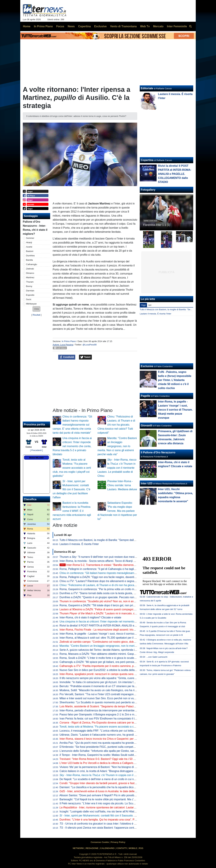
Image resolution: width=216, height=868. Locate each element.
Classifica (30, 499)
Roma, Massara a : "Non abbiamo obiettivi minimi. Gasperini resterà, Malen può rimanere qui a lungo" (124, 654)
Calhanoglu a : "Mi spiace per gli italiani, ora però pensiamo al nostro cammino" (111, 662)
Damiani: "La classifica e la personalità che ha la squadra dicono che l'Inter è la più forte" (113, 787)
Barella (30, 260)
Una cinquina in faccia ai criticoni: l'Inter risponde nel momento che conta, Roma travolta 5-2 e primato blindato (72, 446)
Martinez (30, 277)
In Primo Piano (69, 341)
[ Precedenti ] (36, 450)
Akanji (29, 242)
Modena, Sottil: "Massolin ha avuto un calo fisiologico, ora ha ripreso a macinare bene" (111, 690)
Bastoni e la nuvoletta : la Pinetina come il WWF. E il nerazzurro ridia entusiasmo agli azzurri (72, 511)
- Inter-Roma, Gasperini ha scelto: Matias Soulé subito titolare (102, 755)
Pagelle (145, 396)
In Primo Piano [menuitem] (43, 26)
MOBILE (133, 848)
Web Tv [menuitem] (145, 26)
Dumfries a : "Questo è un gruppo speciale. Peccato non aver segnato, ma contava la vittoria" (119, 597)
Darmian (30, 291)
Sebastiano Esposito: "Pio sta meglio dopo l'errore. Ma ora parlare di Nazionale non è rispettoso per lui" (117, 511)
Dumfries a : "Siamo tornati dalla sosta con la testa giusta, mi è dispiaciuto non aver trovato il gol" (120, 593)
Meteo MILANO (36, 458)
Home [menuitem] (27, 26)
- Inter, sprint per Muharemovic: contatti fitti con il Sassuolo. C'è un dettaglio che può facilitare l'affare (71, 489)
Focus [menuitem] (60, 26)
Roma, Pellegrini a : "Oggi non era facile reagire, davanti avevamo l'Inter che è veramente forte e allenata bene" (130, 577)
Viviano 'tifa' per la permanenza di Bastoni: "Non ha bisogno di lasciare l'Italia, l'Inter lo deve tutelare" (120, 767)
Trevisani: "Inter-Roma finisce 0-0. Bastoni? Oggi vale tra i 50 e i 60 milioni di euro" (109, 759)
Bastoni (30, 251)
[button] (36, 309)
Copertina (147, 160)
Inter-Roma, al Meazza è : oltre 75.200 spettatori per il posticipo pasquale (108, 638)
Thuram (30, 282)
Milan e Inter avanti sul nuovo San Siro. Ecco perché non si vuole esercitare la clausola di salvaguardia (121, 698)
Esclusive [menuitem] (100, 26)
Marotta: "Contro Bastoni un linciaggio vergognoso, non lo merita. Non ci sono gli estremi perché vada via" (117, 446)
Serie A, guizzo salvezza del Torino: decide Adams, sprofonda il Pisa (100, 650)
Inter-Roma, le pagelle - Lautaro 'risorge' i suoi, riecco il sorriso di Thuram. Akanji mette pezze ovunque (121, 634)
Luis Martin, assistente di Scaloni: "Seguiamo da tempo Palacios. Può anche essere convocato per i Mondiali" (125, 706)
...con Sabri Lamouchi (157, 657)
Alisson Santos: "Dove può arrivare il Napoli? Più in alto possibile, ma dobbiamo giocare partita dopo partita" (124, 795)
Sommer (30, 238)
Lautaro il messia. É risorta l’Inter (79, 544)
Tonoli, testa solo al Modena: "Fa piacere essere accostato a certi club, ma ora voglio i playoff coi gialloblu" (72, 468)
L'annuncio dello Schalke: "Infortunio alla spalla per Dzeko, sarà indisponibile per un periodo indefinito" (121, 751)
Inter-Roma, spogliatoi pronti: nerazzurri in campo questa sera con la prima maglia (109, 674)
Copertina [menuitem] (84, 26)
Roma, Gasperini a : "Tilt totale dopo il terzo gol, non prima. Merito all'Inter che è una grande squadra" (124, 605)
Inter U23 (146, 483)
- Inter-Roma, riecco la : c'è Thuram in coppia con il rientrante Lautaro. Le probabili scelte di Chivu (117, 468)
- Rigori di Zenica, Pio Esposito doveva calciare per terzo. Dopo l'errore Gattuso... (113, 723)
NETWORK (78, 848)
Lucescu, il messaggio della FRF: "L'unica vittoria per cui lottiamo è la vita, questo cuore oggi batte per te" (123, 731)
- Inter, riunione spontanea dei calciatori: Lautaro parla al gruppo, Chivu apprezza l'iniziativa (123, 807)
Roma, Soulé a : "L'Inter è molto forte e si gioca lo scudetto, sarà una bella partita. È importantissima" (124, 658)
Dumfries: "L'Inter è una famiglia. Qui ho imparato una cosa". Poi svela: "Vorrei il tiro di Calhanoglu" (119, 820)
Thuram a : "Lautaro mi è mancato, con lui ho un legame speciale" (114, 613)
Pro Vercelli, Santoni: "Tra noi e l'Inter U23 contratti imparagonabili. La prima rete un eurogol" (115, 694)
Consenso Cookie (100, 842)
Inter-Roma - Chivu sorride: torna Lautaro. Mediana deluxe (122, 485)
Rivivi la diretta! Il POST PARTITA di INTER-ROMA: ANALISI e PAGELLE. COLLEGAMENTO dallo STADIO (124, 626)
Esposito (30, 295)
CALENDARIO (107, 848)
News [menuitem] (71, 26)
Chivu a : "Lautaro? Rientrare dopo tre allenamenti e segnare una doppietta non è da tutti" (115, 581)
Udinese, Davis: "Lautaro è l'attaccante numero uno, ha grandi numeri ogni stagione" (110, 735)
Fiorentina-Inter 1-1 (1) (157, 225)
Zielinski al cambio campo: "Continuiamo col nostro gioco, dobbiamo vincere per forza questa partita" (120, 642)
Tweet (85, 357)
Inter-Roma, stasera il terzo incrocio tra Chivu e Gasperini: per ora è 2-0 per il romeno (111, 739)
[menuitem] (190, 26)
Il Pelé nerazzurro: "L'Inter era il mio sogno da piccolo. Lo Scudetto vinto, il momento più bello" (116, 803)
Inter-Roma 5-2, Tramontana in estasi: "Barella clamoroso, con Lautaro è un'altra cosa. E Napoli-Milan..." (126, 565)
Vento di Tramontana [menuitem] (123, 26)
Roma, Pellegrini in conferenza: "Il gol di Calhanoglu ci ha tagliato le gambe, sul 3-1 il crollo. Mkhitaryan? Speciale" (128, 569)
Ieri (150, 305)
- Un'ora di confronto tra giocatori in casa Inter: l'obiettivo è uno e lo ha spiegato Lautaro (114, 824)
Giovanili (146, 425)
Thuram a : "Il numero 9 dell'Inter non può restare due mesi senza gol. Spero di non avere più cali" (120, 557)
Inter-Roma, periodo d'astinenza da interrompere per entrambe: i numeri (103, 710)
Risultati (36, 315)
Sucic (29, 299)
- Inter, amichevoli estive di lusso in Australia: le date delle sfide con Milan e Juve (111, 791)
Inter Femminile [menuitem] (177, 26)
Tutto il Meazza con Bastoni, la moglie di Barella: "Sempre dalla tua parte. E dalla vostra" (112, 540)
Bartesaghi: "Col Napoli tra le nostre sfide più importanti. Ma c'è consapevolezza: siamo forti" (115, 799)
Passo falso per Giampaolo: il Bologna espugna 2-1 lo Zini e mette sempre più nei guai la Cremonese (120, 714)
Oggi (143, 305)
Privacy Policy (118, 842)
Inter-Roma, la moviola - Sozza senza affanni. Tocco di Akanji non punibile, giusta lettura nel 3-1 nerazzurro (124, 561)
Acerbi (29, 247)
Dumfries (30, 256)
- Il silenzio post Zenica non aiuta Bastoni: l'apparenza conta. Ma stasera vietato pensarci (115, 828)
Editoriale (147, 88)
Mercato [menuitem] (158, 26)
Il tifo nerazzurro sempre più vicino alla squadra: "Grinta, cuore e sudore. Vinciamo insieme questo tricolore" (124, 678)
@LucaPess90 (90, 345)
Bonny (29, 286)
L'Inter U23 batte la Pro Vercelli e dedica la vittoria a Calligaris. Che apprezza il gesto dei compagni (119, 763)
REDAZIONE (92, 848)
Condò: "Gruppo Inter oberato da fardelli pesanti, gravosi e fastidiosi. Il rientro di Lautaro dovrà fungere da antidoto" (128, 783)
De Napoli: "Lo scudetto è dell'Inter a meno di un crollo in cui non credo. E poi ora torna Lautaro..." (118, 779)
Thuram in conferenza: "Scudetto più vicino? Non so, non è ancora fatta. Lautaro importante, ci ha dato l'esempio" (127, 601)
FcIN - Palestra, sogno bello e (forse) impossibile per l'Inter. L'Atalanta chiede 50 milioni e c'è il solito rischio (175, 380)
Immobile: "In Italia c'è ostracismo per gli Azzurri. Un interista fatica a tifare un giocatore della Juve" (119, 682)
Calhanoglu (32, 264)
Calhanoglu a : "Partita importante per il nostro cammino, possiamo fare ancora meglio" (114, 666)
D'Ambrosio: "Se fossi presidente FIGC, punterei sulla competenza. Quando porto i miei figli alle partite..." (122, 747)
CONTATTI (122, 848)
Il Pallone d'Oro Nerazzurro (158, 452)
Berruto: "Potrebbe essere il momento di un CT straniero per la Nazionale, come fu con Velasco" (117, 686)
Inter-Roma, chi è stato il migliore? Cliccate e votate (90, 617)
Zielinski (30, 269)
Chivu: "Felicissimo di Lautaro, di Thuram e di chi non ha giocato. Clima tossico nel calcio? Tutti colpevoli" (116, 425)
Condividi (67, 357)
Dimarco (30, 273)
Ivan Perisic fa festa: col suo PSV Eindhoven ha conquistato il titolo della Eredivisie (109, 719)
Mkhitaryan (31, 304)
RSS (141, 848)
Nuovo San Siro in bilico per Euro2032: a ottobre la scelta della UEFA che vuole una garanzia (115, 670)
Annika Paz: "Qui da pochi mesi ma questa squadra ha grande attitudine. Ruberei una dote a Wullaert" (120, 743)
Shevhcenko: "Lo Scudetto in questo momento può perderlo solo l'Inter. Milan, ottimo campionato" (118, 702)
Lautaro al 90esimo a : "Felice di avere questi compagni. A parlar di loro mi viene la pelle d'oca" (120, 609)
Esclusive (147, 366)
